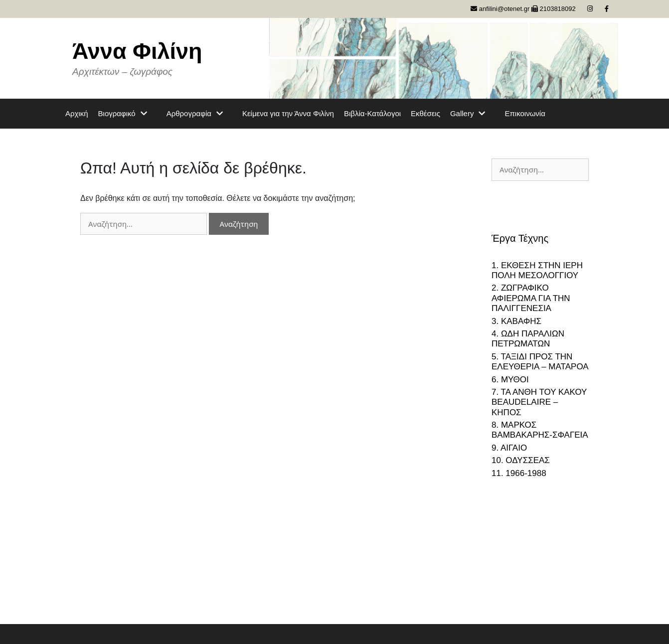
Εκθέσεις (425, 113)
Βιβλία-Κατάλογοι (372, 113)
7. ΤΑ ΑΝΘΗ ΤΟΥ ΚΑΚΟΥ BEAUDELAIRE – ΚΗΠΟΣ (539, 402)
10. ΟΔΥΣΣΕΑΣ (521, 460)
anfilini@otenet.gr (500, 9)
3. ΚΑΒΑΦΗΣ (516, 321)
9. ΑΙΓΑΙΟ (509, 448)
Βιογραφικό (127, 114)
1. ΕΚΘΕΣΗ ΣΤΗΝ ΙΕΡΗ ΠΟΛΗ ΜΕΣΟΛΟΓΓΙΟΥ (537, 270)
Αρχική (77, 113)
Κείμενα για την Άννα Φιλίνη (288, 113)
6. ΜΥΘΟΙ (510, 380)
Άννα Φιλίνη (137, 51)
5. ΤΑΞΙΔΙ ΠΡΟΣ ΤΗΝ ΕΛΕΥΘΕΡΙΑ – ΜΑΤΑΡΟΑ (540, 362)
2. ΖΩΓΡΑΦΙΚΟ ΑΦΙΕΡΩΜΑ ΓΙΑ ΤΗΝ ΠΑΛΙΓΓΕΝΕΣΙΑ (531, 298)
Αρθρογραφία (199, 114)
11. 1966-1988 (519, 473)
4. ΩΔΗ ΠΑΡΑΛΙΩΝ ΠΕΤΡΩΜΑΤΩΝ (528, 339)
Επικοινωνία (525, 113)
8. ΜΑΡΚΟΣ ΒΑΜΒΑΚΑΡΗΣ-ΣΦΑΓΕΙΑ (540, 430)
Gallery (473, 114)
